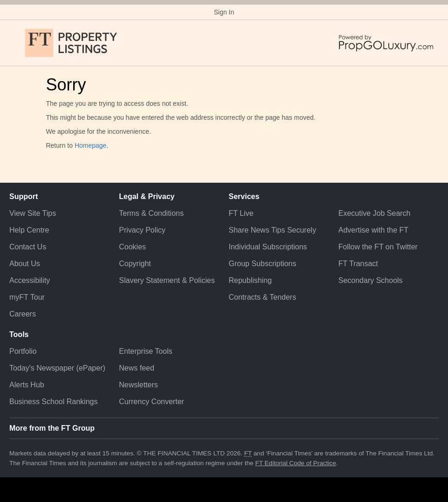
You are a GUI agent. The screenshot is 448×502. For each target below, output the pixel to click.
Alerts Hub (27, 385)
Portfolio (23, 351)
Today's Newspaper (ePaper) (57, 368)
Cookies (132, 247)
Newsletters (138, 385)
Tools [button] (19, 334)
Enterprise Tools (145, 351)
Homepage (91, 145)
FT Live (241, 213)
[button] (14, 43)
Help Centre (29, 230)
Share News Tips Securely (273, 230)
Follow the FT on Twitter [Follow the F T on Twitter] (378, 247)
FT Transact (358, 264)
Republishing (251, 280)
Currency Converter (152, 402)
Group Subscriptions (263, 264)
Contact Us (28, 247)
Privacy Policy (142, 230)
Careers (23, 314)
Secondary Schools (371, 280)
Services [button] (244, 196)
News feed (137, 368)
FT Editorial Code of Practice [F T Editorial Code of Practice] (296, 463)
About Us (25, 264)
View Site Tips (33, 213)
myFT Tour (27, 297)
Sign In (224, 12)
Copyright (135, 264)
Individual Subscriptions (268, 247)
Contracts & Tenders (263, 297)
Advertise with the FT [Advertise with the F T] (373, 230)
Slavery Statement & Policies (167, 280)
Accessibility (30, 280)
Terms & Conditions (151, 213)
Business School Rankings (53, 402)
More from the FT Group (52, 428)
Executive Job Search (375, 213)
